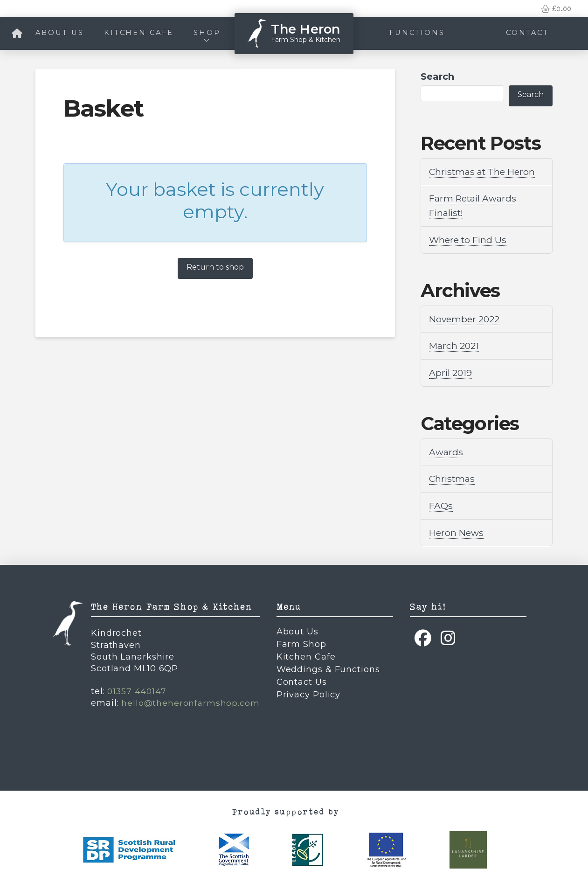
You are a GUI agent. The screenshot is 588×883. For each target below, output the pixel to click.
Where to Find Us (469, 239)
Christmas (453, 476)
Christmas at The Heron (484, 172)
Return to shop (215, 267)
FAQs (441, 503)
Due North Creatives (316, 757)
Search (437, 76)
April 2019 (451, 371)
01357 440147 (137, 688)
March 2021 (455, 344)
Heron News (457, 529)
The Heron (305, 29)
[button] (556, 9)
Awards (446, 450)
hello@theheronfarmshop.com (190, 699)
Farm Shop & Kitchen (306, 40)
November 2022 (466, 318)
